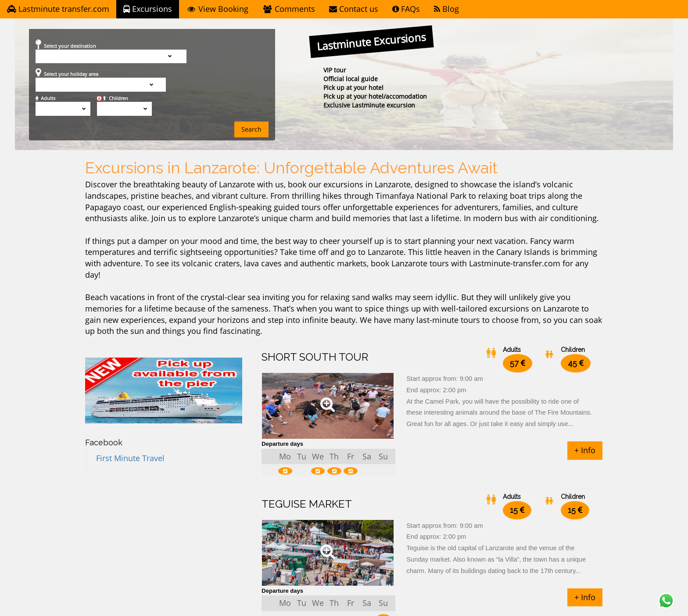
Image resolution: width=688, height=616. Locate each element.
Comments (289, 9)
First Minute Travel (130, 458)
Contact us (354, 9)
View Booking (217, 9)
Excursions (148, 9)
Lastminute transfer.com (58, 9)
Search (251, 130)
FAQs (406, 9)
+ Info (585, 451)
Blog (446, 9)
